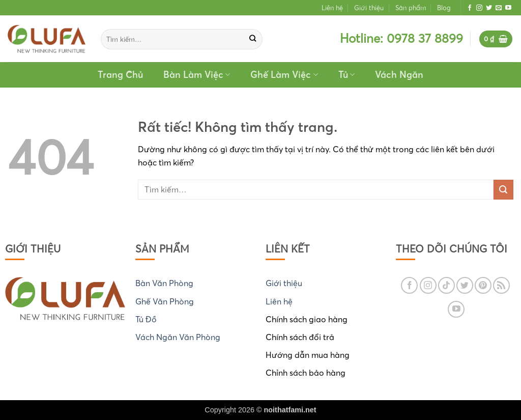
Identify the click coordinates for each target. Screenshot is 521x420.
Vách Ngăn (399, 75)
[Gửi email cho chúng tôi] (499, 8)
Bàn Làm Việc (197, 75)
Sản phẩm (411, 8)
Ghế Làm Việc (284, 75)
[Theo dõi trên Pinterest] (483, 285)
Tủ (346, 75)
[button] (496, 39)
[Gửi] (253, 39)
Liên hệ (332, 8)
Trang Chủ (120, 75)
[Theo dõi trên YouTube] (508, 8)
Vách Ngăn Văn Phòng (178, 337)
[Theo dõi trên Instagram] (479, 8)
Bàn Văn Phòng (164, 283)
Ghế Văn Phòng (165, 301)
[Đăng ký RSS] (501, 285)
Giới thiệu (369, 8)
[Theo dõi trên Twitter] (489, 8)
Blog (444, 8)
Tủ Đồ (146, 319)
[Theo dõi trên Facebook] (470, 8)
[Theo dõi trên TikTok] (446, 285)
